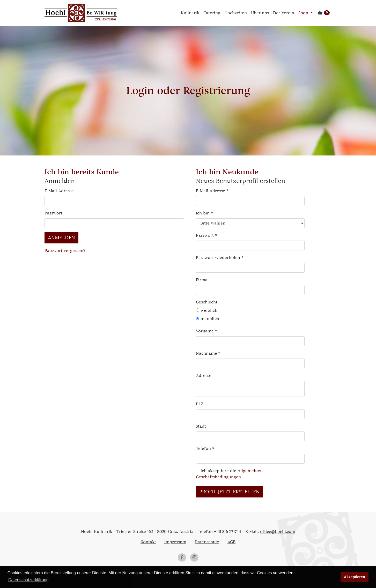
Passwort (53, 213)
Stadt (201, 426)
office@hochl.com (278, 532)
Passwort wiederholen (220, 258)
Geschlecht (206, 302)
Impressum (175, 542)
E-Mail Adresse (59, 191)
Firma (202, 280)
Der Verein (284, 13)
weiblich (207, 310)
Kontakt (148, 542)
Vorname (207, 331)
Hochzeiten (236, 13)
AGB (231, 542)
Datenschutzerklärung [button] (28, 580)
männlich (208, 319)
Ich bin (204, 213)
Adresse (204, 376)
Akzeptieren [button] (355, 577)
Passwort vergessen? (65, 251)
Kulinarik (190, 13)
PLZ (200, 404)
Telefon (205, 449)
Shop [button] (304, 13)
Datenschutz (207, 542)
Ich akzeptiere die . (229, 474)
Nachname (208, 353)
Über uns (260, 13)
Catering (212, 13)
